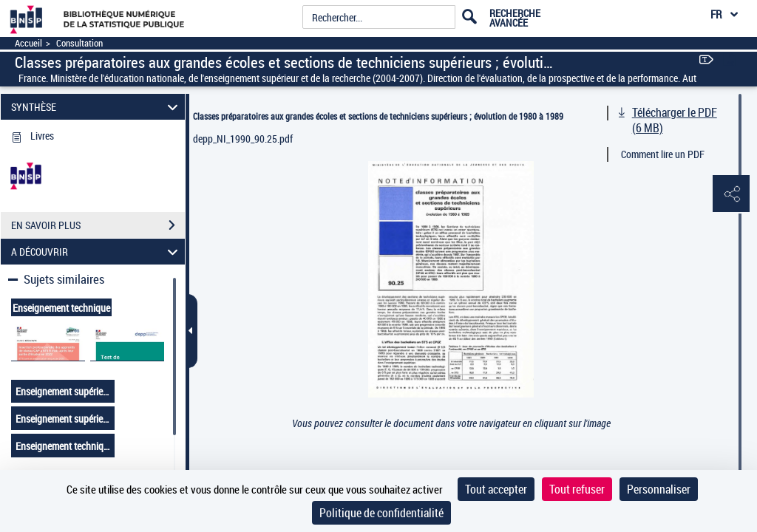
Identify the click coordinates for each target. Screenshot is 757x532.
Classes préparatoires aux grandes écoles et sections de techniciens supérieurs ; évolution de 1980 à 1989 (378, 116)
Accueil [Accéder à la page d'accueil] (28, 43)
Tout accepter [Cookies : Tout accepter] (496, 489)
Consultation (79, 43)
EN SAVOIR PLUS (98, 225)
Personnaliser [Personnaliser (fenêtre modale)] (659, 489)
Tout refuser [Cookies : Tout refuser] (577, 489)
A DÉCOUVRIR (97, 252)
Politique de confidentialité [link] (381, 513)
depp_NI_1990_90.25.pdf (243, 139)
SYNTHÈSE (97, 107)
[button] (731, 194)
